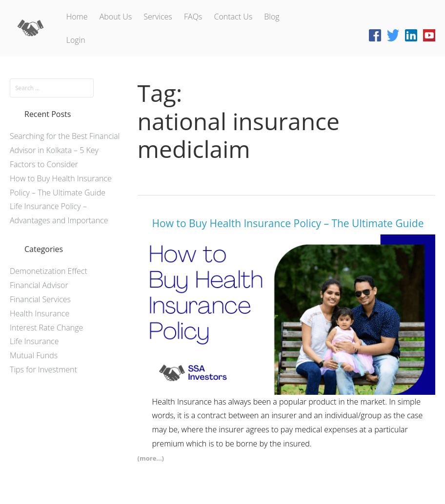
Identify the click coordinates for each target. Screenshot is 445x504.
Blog (272, 17)
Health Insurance (40, 313)
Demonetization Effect (49, 271)
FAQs (193, 17)
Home (77, 17)
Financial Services (40, 299)
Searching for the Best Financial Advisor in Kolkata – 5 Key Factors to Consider (65, 150)
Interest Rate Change (46, 328)
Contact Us (233, 17)
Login (76, 40)
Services (158, 17)
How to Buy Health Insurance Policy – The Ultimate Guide (288, 223)
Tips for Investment (43, 369)
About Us (116, 17)
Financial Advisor (39, 285)
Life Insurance (34, 341)
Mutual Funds (34, 355)
